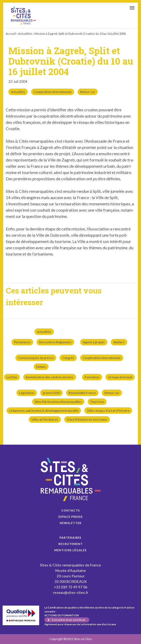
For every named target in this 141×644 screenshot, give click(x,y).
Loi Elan (12, 377)
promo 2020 (51, 393)
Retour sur (88, 92)
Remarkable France (82, 393)
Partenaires (22, 342)
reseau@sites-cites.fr (71, 592)
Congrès (68, 358)
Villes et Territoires (45, 419)
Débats (41, 367)
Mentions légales (70, 550)
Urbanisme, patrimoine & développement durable (44, 411)
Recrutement (71, 544)
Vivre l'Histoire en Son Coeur (87, 419)
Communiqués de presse (36, 358)
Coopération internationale (53, 92)
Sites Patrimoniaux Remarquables (58, 402)
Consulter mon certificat (69, 620)
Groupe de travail (120, 377)
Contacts (71, 510)
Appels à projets (94, 342)
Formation (92, 377)
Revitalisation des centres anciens (50, 377)
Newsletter (71, 523)
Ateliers (119, 342)
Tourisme (97, 402)
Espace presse (71, 517)
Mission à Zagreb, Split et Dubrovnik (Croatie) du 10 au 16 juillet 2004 (23, 16)
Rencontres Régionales (55, 342)
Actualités (25, 34)
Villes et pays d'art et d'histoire (108, 411)
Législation (27, 393)
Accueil (11, 34)
